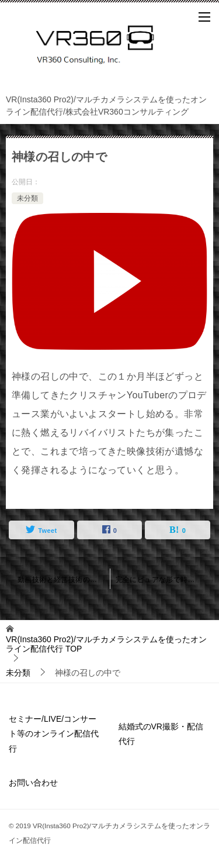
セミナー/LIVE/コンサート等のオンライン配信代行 (54, 733)
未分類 (27, 198)
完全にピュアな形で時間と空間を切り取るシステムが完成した (165, 580)
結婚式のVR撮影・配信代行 (161, 734)
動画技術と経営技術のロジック (64, 580)
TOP (106, 644)
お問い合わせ (33, 783)
